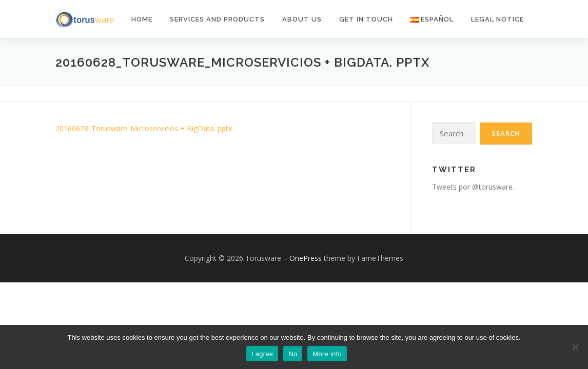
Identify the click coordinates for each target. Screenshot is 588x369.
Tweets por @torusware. (473, 187)
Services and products (217, 19)
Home (142, 19)
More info (327, 354)
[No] (575, 347)
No (293, 354)
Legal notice (497, 19)
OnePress (306, 258)
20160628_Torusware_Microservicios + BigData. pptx (144, 128)
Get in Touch (366, 19)
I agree (262, 354)
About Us (302, 19)
